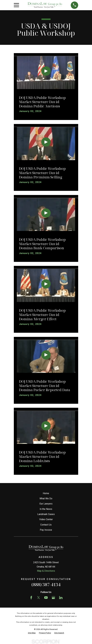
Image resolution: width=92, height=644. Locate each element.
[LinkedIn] (61, 598)
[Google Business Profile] (53, 598)
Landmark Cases (46, 514)
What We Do (46, 498)
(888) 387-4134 (46, 584)
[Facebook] (31, 598)
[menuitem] (32, 633)
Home (46, 493)
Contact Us (46, 525)
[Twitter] (38, 598)
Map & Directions (46, 571)
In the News (46, 509)
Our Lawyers (46, 504)
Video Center (46, 519)
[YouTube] (46, 598)
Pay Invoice (46, 530)
